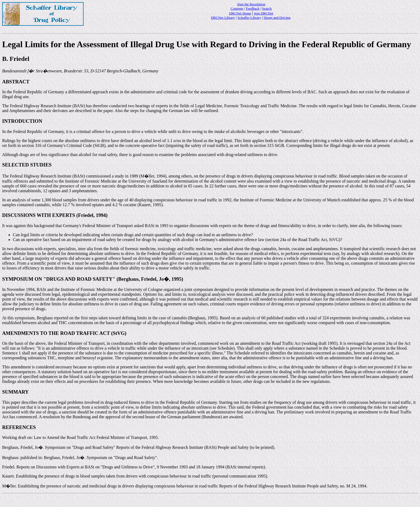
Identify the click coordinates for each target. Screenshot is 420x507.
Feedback (253, 8)
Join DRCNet (264, 13)
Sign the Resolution (251, 4)
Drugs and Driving (277, 18)
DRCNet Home (240, 13)
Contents (237, 8)
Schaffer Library (249, 18)
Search (267, 8)
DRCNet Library (223, 18)
